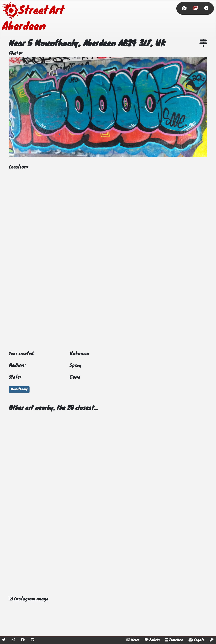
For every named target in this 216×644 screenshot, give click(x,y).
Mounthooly (19, 389)
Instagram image (29, 599)
